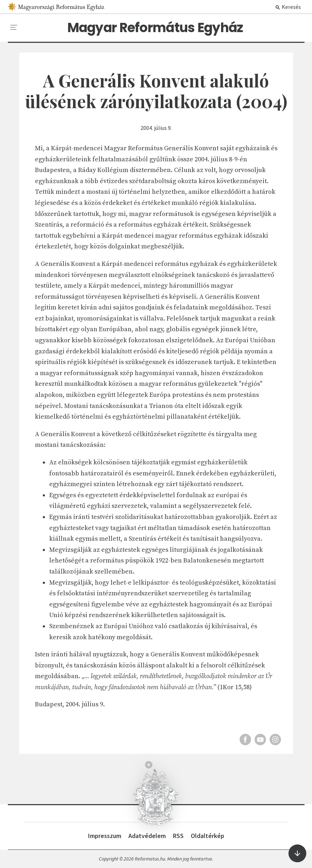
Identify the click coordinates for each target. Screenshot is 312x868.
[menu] (14, 27)
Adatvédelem (147, 836)
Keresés (288, 7)
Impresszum (105, 836)
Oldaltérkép (208, 836)
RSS (178, 836)
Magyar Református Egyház (155, 28)
